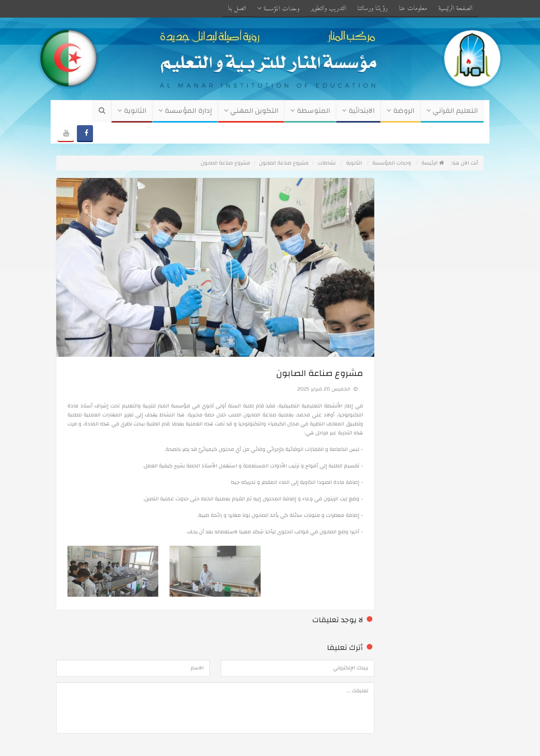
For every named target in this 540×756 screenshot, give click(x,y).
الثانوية (132, 111)
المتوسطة (310, 111)
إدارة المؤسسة (185, 111)
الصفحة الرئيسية (455, 8)
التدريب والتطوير (328, 8)
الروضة (400, 111)
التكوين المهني (251, 111)
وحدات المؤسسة (278, 9)
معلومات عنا (413, 8)
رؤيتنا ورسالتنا (373, 8)
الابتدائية (358, 111)
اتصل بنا (237, 8)
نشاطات (327, 163)
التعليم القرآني (452, 111)
